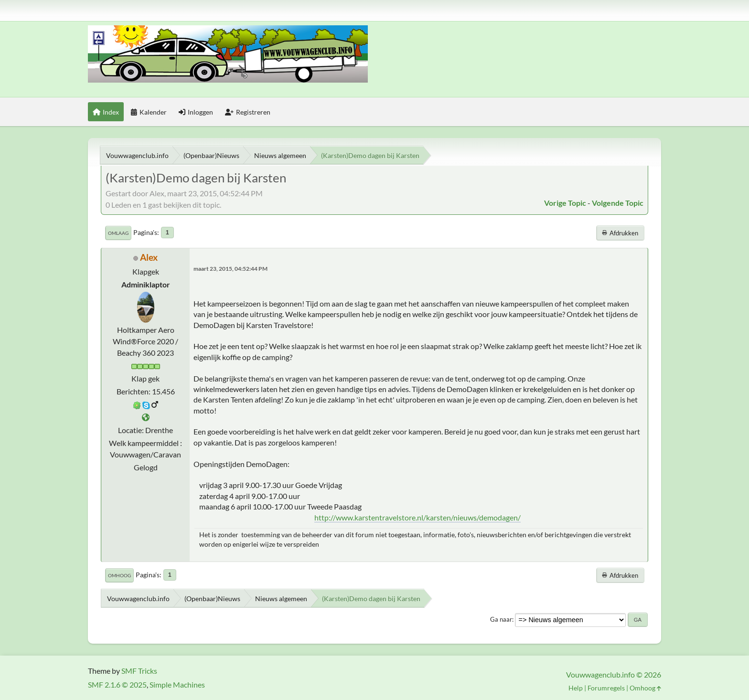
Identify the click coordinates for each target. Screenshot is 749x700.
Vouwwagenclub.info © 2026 (614, 674)
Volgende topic (618, 203)
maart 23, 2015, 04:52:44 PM (230, 269)
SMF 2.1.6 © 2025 (117, 684)
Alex (149, 257)
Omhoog (119, 575)
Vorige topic (565, 203)
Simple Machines (177, 684)
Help (576, 688)
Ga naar (501, 619)
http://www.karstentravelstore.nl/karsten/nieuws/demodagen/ (417, 517)
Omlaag (118, 233)
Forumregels (606, 688)
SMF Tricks (139, 671)
